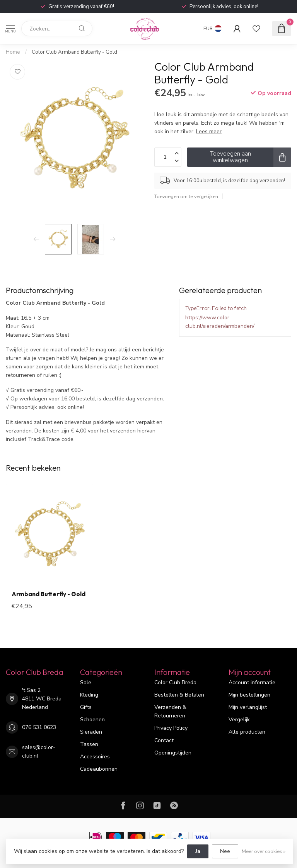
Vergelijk (239, 720)
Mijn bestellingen (249, 695)
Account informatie (252, 682)
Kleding (89, 695)
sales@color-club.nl (39, 752)
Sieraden (91, 732)
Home (13, 52)
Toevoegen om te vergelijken (186, 196)
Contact (164, 740)
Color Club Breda (175, 682)
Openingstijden (173, 753)
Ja (198, 851)
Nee (225, 851)
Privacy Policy (171, 728)
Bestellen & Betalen (179, 695)
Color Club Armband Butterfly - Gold (74, 52)
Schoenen (92, 720)
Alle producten (247, 732)
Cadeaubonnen (99, 769)
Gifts (86, 707)
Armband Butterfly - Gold (49, 594)
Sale (86, 682)
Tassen (89, 744)
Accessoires (95, 757)
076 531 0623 (39, 727)
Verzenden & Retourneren (170, 711)
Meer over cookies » (264, 851)
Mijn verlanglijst (248, 707)
